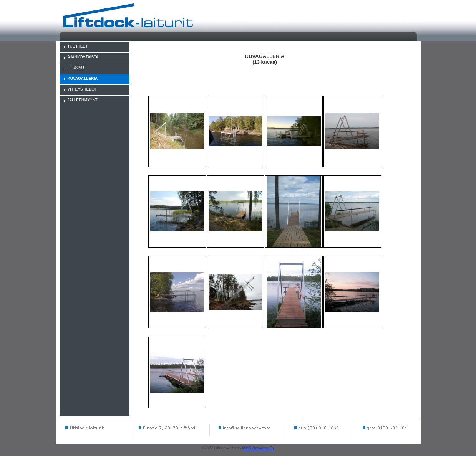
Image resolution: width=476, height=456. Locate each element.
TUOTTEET (78, 46)
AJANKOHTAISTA (83, 57)
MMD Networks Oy (258, 448)
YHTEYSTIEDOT (82, 89)
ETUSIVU (76, 68)
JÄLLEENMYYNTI (83, 100)
